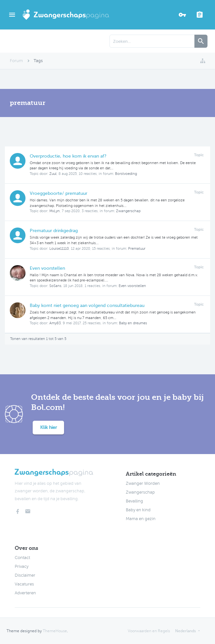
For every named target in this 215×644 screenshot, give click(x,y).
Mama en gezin (141, 519)
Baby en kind (138, 510)
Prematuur (137, 249)
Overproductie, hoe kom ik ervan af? (68, 156)
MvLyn (55, 211)
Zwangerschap (128, 211)
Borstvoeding (126, 174)
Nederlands (185, 631)
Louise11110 (59, 249)
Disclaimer (25, 575)
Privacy (22, 567)
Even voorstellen (47, 268)
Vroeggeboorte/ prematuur (58, 193)
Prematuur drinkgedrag (54, 231)
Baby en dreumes (133, 323)
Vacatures (24, 584)
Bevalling (134, 501)
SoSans (55, 286)
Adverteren (25, 593)
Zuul (53, 174)
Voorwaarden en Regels (149, 631)
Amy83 (55, 323)
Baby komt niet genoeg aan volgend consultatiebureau (87, 305)
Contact (22, 558)
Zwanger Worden (143, 483)
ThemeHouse (55, 631)
